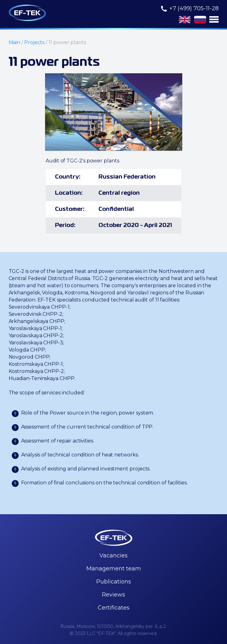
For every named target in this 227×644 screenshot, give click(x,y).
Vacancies (113, 556)
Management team (114, 569)
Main (15, 42)
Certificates (114, 608)
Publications (114, 582)
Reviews (113, 595)
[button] (214, 19)
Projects (34, 42)
